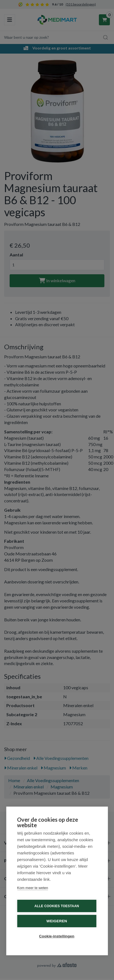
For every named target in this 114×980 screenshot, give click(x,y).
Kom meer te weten (33, 888)
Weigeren (57, 921)
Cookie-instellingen (57, 936)
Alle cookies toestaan (57, 906)
